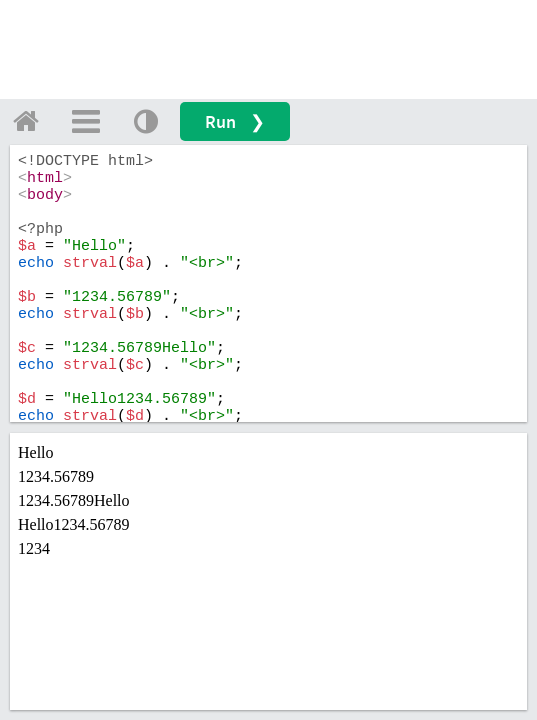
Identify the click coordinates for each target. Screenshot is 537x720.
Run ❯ (235, 121)
